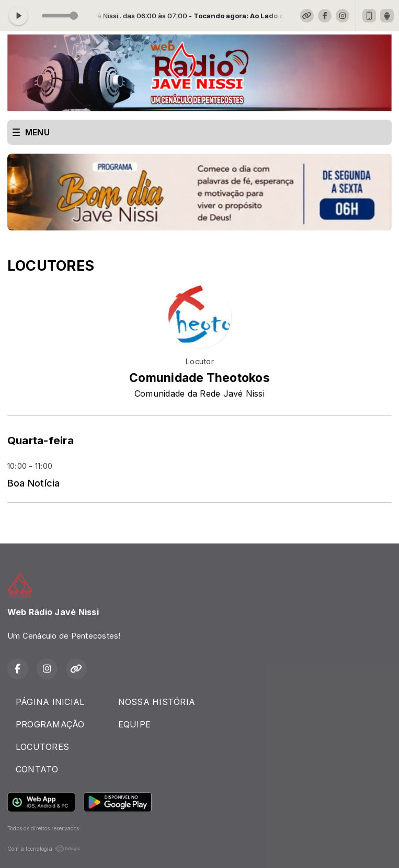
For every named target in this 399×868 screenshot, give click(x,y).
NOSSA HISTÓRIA (157, 702)
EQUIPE (134, 724)
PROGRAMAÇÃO (50, 724)
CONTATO (37, 769)
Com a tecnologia (44, 849)
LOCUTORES (42, 747)
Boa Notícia (34, 483)
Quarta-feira (41, 440)
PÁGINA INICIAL (50, 702)
